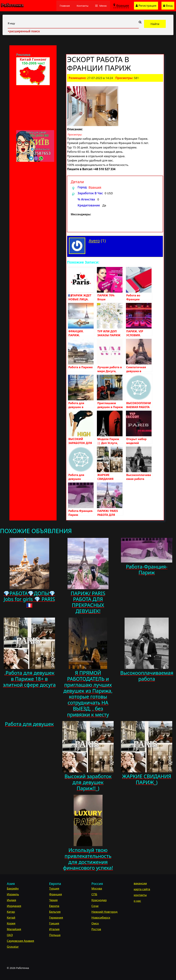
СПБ (94, 894)
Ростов (96, 929)
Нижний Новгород (104, 912)
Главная (65, 6)
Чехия (53, 900)
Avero (94, 241)
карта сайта (142, 889)
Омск (95, 923)
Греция (54, 923)
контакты (140, 895)
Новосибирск (101, 917)
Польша (55, 935)
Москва (97, 888)
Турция (54, 888)
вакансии (140, 883)
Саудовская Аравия (20, 941)
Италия (54, 929)
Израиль (13, 894)
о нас (137, 901)
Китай (11, 917)
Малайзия (14, 929)
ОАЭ (10, 935)
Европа (54, 906)
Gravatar (13, 947)
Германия (56, 917)
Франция (95, 187)
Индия (11, 900)
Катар (11, 912)
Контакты (83, 6)
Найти (155, 24)
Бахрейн (13, 888)
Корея (11, 923)
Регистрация (146, 6)
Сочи (95, 906)
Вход (168, 6)
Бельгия (55, 912)
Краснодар (99, 900)
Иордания (14, 906)
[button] (101, 6)
